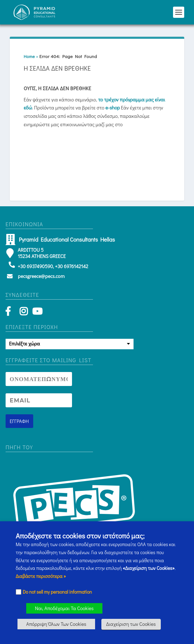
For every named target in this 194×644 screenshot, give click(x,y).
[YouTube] (36, 313)
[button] (179, 12)
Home (29, 56)
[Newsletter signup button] (19, 421)
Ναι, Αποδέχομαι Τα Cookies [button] (64, 608)
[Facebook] (11, 313)
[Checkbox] (19, 592)
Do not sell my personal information (57, 592)
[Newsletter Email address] (39, 400)
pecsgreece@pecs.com (41, 276)
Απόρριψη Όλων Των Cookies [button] (56, 624)
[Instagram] (24, 313)
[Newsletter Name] (39, 379)
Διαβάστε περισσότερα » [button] (41, 576)
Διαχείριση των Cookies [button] (131, 624)
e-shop (113, 108)
